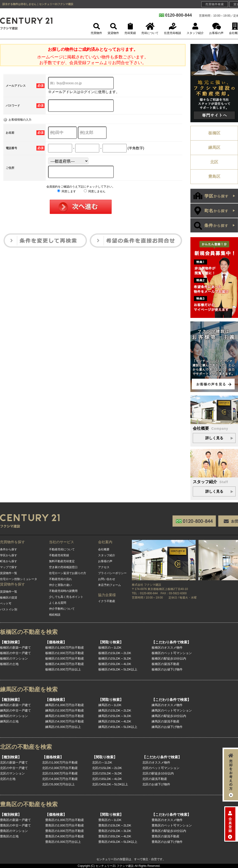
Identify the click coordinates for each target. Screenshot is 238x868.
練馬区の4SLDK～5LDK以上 (118, 727)
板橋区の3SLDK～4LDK (115, 664)
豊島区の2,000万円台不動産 (65, 825)
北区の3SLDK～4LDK (107, 779)
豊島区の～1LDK (110, 820)
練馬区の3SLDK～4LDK (115, 721)
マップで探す (9, 567)
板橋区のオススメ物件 (167, 648)
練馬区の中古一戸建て (15, 710)
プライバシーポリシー (112, 573)
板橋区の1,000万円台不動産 (65, 648)
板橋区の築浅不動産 (166, 664)
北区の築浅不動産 (155, 779)
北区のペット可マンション (161, 768)
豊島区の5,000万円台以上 (63, 842)
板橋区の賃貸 (9, 598)
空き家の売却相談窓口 (63, 567)
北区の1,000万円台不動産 (60, 762)
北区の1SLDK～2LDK (107, 768)
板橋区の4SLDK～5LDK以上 (118, 669)
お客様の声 (105, 561)
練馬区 (214, 148)
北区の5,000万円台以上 (58, 784)
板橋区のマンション (14, 658)
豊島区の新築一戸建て (15, 820)
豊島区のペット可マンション (172, 825)
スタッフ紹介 (107, 555)
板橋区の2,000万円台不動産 (65, 653)
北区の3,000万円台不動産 (60, 773)
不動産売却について (62, 549)
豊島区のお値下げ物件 (167, 842)
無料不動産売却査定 (62, 561)
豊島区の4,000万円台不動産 (65, 836)
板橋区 (214, 133)
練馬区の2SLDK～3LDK (115, 716)
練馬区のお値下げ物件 (167, 727)
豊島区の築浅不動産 (166, 836)
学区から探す (9, 555)
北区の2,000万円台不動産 (60, 768)
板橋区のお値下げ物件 (167, 669)
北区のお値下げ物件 (156, 784)
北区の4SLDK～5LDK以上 (110, 784)
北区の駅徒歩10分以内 (158, 773)
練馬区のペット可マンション (172, 710)
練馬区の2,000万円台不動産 (65, 710)
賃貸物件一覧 (9, 573)
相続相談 (55, 615)
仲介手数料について (62, 609)
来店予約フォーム (109, 585)
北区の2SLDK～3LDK (107, 773)
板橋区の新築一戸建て (15, 648)
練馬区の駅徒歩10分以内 (169, 716)
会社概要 (104, 549)
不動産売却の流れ (60, 579)
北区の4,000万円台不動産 (60, 779)
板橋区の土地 (9, 664)
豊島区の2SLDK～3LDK (115, 831)
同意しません (95, 191)
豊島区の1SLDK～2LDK (115, 825)
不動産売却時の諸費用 (63, 591)
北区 (214, 162)
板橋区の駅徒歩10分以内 (169, 658)
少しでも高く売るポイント (66, 597)
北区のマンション (12, 773)
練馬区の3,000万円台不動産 (65, 716)
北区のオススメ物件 (156, 762)
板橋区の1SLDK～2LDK (115, 653)
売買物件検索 (215, 4)
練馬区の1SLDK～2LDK (115, 710)
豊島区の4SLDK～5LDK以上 (118, 842)
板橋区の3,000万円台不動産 (65, 658)
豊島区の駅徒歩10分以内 (169, 831)
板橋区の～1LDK (110, 648)
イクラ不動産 (107, 601)
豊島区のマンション (14, 831)
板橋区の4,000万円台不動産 (65, 664)
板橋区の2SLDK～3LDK (115, 658)
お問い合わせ (107, 579)
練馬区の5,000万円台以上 (63, 727)
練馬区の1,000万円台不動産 (65, 705)
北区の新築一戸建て (14, 762)
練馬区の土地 (9, 721)
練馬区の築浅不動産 (166, 721)
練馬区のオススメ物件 (167, 705)
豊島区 (214, 177)
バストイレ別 (9, 609)
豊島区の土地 (9, 836)
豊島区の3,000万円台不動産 (65, 831)
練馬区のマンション (14, 716)
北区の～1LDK (102, 762)
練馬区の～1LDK (110, 705)
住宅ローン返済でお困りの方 (68, 573)
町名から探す (9, 561)
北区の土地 (8, 779)
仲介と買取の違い (60, 585)
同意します (67, 191)
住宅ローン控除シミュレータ (19, 579)
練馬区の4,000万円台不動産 (65, 721)
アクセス (104, 567)
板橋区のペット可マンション (172, 653)
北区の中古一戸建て (14, 768)
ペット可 (6, 604)
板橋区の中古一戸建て (15, 653)
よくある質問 (58, 603)
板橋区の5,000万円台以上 (63, 669)
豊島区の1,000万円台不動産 (65, 820)
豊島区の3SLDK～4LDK (115, 836)
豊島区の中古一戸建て (15, 825)
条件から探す (9, 549)
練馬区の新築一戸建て (15, 705)
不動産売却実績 (59, 555)
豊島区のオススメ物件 (167, 820)
